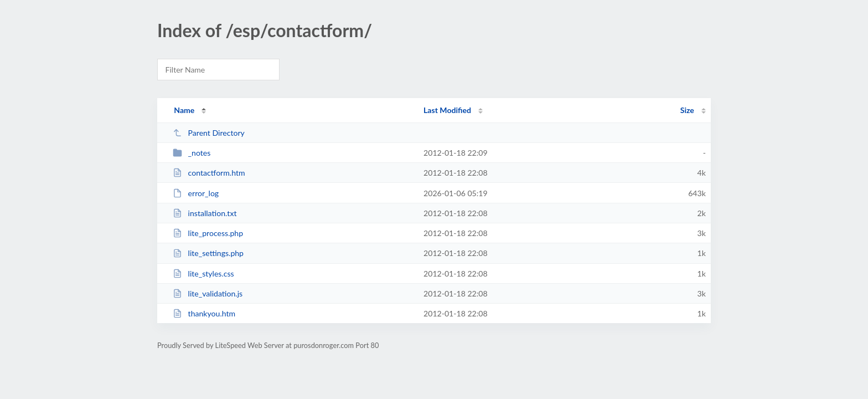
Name (184, 110)
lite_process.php (208, 233)
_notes (192, 153)
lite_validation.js (208, 293)
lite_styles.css (203, 273)
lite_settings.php (208, 253)
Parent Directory (209, 133)
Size (687, 110)
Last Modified (447, 110)
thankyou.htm (204, 313)
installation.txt (205, 213)
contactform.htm (209, 173)
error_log (196, 193)
